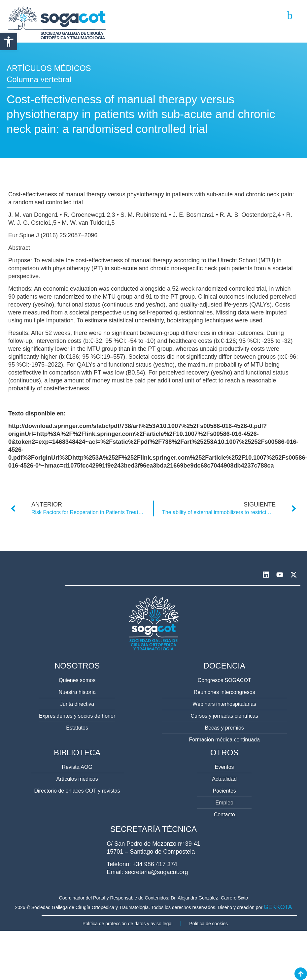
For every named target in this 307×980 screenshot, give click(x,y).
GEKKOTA (278, 907)
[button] (9, 42)
